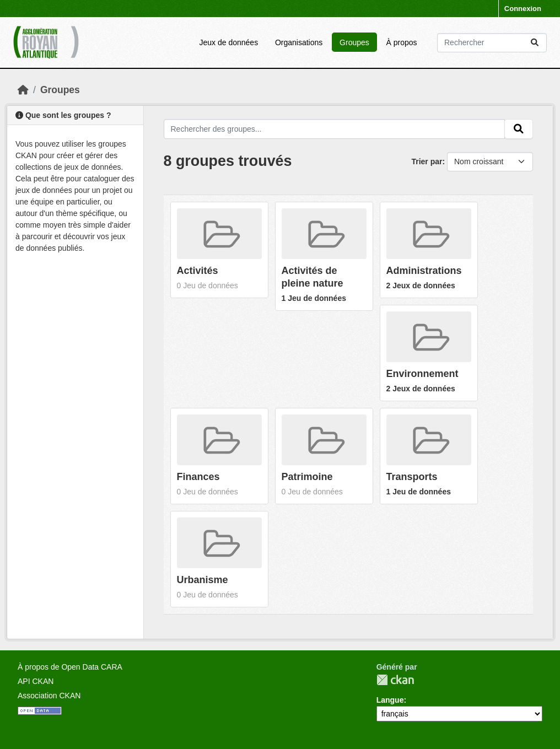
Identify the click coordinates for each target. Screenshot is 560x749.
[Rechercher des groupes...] (335, 129)
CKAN (395, 680)
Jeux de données (228, 42)
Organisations (299, 42)
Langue (390, 700)
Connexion (523, 9)
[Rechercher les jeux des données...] (492, 43)
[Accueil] (23, 90)
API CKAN (36, 681)
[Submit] (535, 43)
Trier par (427, 161)
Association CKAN (49, 696)
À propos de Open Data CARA (70, 667)
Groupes (354, 42)
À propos (402, 42)
